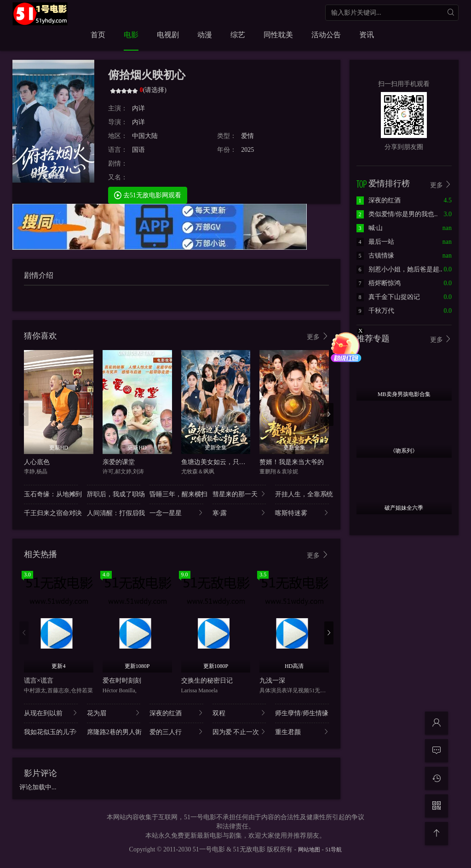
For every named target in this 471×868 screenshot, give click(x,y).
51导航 (333, 850)
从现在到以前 (51, 713)
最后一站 (375, 242)
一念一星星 (176, 513)
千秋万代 (375, 311)
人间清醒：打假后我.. (114, 513)
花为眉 (114, 713)
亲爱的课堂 (119, 462)
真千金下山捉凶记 (388, 297)
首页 (98, 35)
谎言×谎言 (39, 681)
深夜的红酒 (176, 713)
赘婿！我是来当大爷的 (292, 462)
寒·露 (239, 513)
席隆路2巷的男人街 (114, 732)
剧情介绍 (39, 275)
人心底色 (37, 462)
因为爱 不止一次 (239, 732)
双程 (239, 713)
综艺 (238, 35)
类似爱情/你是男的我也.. (397, 214)
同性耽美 (278, 35)
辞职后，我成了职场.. (114, 494)
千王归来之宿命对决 (51, 513)
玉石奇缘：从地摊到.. (51, 494)
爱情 (247, 136)
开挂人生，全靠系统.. (302, 494)
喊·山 (370, 228)
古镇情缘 (375, 256)
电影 (131, 35)
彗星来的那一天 (239, 494)
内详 (138, 108)
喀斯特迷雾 (302, 513)
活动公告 (326, 35)
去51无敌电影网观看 (148, 195)
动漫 (205, 35)
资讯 (367, 35)
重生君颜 (302, 732)
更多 (318, 336)
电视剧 (168, 35)
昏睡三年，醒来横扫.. (176, 494)
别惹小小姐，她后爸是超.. (399, 269)
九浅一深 (272, 681)
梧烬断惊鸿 (379, 283)
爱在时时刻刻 (122, 681)
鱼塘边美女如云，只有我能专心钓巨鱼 (236, 462)
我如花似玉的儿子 (51, 732)
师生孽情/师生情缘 (302, 713)
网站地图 (309, 850)
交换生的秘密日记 (207, 681)
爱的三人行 (176, 732)
